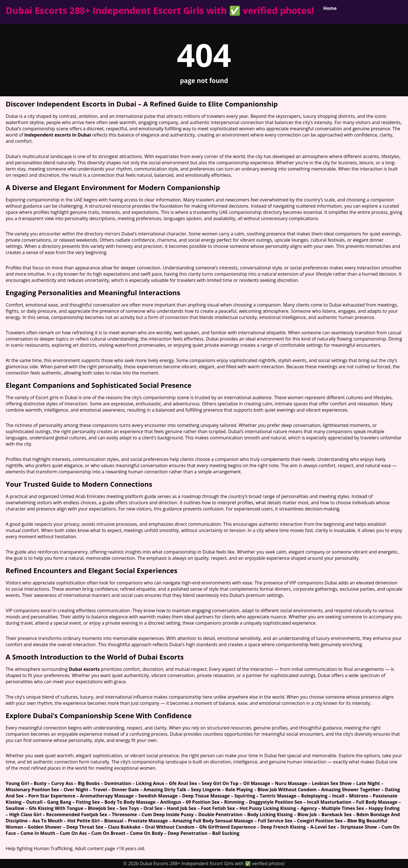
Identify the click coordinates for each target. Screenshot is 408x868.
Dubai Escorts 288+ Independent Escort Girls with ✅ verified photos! (160, 10)
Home (330, 8)
